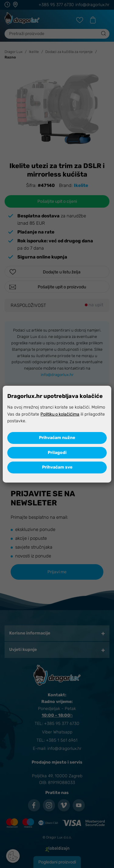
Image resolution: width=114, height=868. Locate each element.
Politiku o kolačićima (60, 414)
